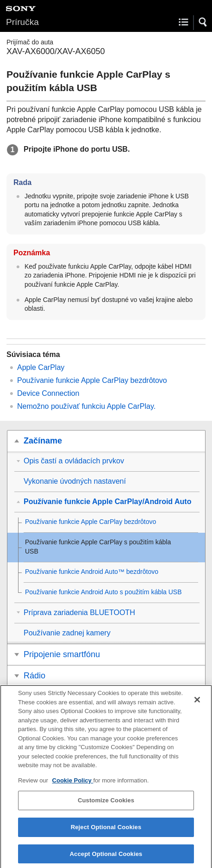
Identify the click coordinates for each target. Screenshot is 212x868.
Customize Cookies (106, 805)
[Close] (197, 705)
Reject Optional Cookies (106, 832)
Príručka (22, 22)
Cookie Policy (73, 785)
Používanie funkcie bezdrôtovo (92, 380)
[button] (203, 22)
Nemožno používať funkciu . (86, 406)
